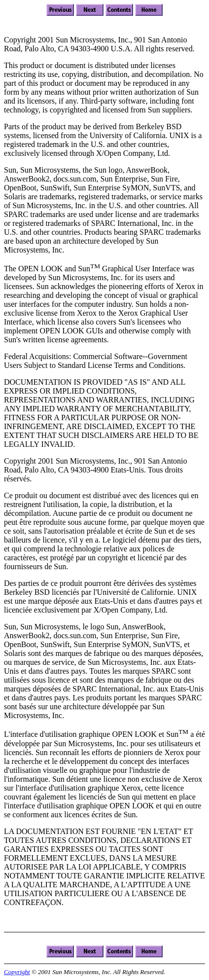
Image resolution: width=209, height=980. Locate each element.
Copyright (17, 972)
